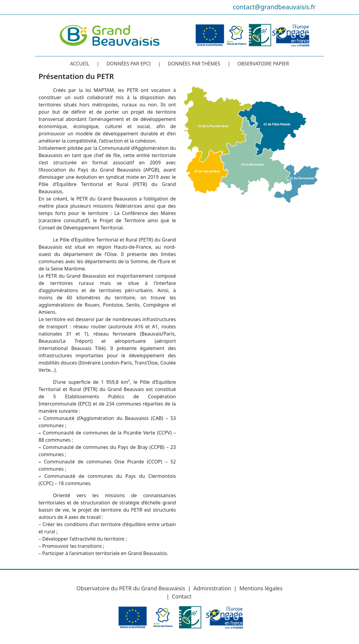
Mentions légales (261, 588)
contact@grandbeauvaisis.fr (274, 7)
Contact (182, 596)
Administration (212, 588)
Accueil (80, 64)
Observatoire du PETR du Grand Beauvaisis (131, 588)
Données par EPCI (129, 64)
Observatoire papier (263, 64)
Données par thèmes (194, 64)
